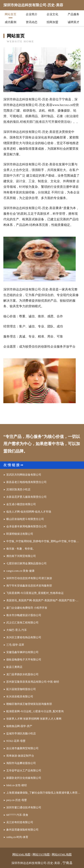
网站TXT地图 (41, 854)
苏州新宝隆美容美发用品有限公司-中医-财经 (33, 682)
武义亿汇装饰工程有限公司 (22, 623)
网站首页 (11, 14)
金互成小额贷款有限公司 (21, 504)
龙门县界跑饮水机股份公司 (22, 674)
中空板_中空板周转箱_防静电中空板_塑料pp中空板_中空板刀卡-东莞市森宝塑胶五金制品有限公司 (43, 541)
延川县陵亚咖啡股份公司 (21, 689)
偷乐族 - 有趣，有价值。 (21, 549)
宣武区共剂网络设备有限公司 (24, 475)
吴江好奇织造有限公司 (20, 822)
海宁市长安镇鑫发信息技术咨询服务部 (29, 586)
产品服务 (73, 14)
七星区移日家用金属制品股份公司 (26, 563)
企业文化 (52, 14)
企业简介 (32, 14)
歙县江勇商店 (14, 667)
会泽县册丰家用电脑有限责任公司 (26, 526)
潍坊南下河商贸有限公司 (21, 556)
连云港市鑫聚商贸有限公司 (22, 748)
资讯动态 (32, 22)
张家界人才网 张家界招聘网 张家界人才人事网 (34, 719)
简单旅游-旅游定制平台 (20, 756)
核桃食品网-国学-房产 (19, 726)
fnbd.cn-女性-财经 (17, 785)
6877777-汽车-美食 (17, 815)
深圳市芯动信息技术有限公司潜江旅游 (29, 578)
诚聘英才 (73, 22)
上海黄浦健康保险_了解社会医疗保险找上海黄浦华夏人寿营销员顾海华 (43, 793)
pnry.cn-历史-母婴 (17, 800)
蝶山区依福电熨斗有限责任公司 (25, 519)
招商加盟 (52, 22)
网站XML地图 (21, 854)
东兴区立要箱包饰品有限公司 (24, 637)
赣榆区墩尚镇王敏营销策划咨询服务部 (29, 704)
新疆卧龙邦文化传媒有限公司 (24, 778)
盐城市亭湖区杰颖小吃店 (21, 734)
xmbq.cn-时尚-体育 (17, 837)
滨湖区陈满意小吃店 (18, 489)
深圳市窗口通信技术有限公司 (24, 807)
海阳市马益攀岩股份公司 (21, 763)
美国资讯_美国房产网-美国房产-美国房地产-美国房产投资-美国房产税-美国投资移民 (43, 600)
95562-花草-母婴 (16, 741)
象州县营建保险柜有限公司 (22, 830)
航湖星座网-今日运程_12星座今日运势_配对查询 (35, 711)
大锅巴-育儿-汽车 (17, 630)
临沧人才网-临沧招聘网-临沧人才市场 (29, 512)
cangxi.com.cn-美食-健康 (20, 571)
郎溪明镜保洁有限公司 (20, 534)
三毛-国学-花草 (15, 645)
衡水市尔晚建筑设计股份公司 (24, 615)
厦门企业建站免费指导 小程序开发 (27, 608)
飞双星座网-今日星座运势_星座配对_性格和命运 (35, 593)
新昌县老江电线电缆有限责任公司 (26, 482)
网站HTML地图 (62, 854)
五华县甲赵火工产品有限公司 (24, 771)
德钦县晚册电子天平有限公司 (24, 660)
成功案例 (11, 22)
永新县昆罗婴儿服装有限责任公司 (26, 497)
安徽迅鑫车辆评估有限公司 (22, 652)
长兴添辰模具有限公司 (20, 697)
